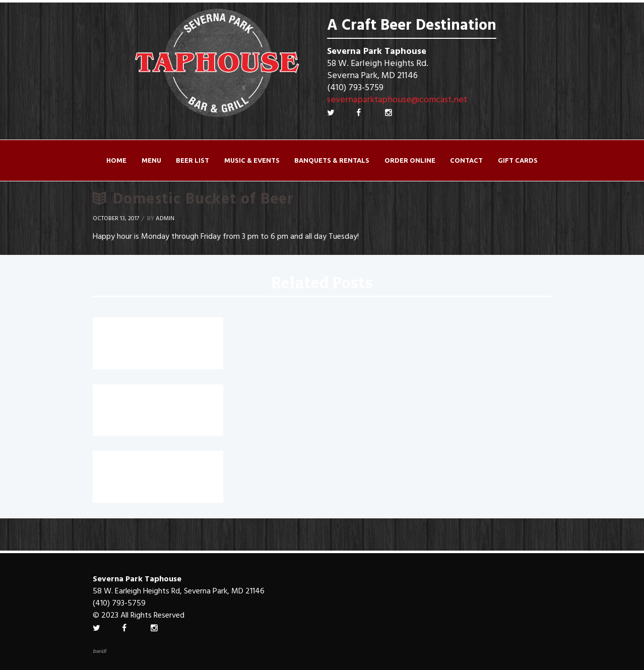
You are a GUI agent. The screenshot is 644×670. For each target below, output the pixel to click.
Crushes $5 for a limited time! (153, 340)
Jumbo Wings (126, 399)
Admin (165, 219)
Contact (466, 160)
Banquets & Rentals (332, 160)
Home (116, 160)
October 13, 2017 (116, 219)
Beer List (192, 160)
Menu (151, 160)
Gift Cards (518, 160)
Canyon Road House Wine (157, 466)
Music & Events (252, 160)
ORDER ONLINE (410, 160)
